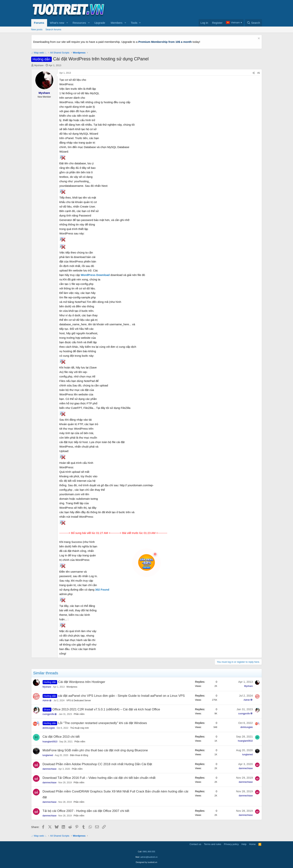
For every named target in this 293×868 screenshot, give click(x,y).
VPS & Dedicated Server (79, 700)
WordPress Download (95, 275)
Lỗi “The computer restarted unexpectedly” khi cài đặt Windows (102, 723)
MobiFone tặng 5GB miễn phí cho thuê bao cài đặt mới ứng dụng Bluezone (95, 750)
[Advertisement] (194, 10)
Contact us (195, 844)
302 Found (102, 590)
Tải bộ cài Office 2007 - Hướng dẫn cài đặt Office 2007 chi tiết (86, 811)
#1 (259, 73)
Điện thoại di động (79, 755)
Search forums (53, 29)
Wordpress (72, 687)
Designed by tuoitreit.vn (147, 862)
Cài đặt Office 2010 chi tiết (61, 737)
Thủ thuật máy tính (79, 728)
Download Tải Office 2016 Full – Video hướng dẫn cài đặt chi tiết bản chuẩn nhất (99, 778)
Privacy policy (231, 844)
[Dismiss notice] (258, 39)
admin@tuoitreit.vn (149, 857)
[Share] (254, 73)
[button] (67, 23)
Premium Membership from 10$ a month (165, 42)
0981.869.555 (149, 852)
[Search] (253, 23)
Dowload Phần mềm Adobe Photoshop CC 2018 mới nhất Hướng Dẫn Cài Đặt (97, 764)
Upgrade (100, 23)
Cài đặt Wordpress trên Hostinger (82, 682)
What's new (57, 23)
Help (244, 844)
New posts (37, 29)
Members (117, 23)
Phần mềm (79, 714)
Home (252, 844)
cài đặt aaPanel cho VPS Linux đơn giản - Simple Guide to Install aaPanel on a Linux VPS (121, 696)
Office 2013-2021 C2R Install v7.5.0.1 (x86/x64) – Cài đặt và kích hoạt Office (106, 709)
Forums (39, 23)
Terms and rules (212, 844)
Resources (79, 23)
